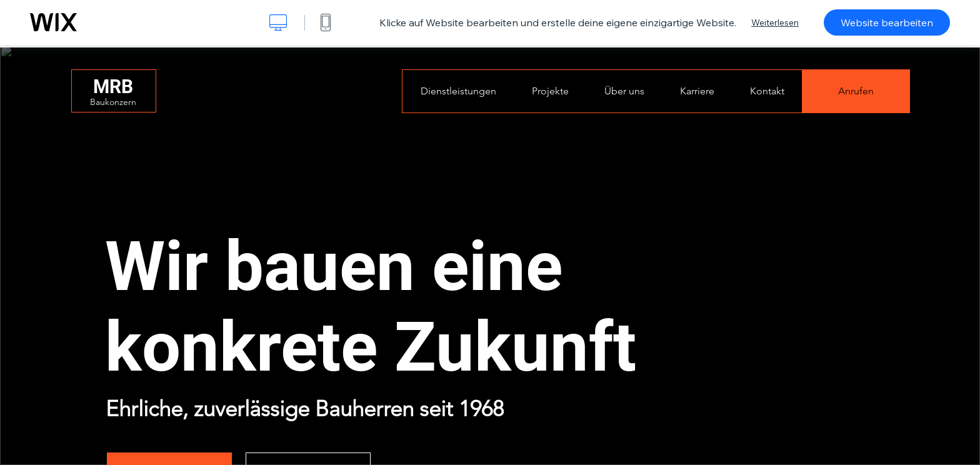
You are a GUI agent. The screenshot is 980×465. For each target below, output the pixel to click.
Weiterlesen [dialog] (775, 22)
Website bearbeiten (887, 22)
